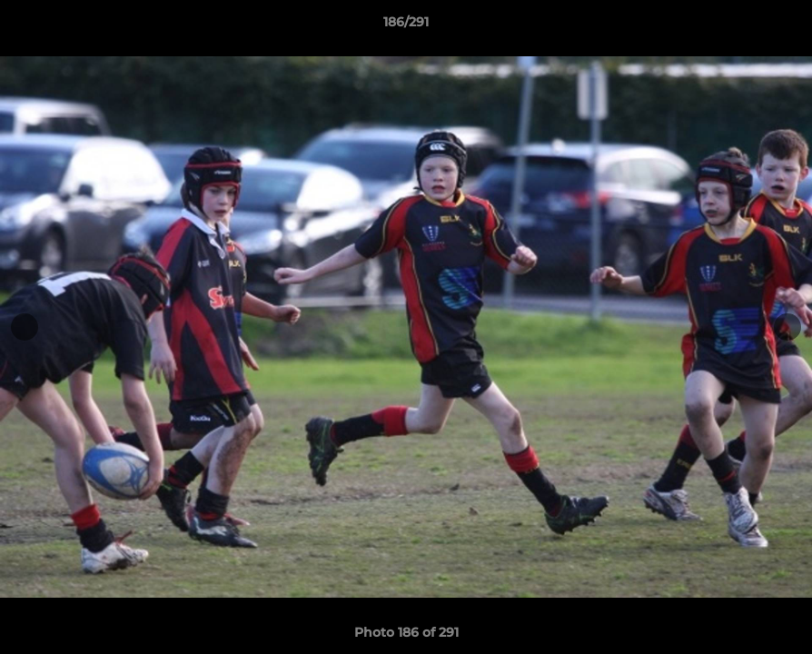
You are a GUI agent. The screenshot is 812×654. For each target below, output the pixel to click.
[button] (779, 26)
